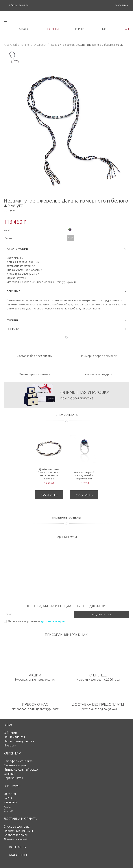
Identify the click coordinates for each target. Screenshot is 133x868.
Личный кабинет (15, 839)
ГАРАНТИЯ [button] (66, 320)
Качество (10, 802)
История (10, 794)
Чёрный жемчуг (66, 537)
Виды (8, 798)
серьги (80, 29)
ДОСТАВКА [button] (66, 329)
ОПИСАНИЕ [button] (66, 291)
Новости (10, 745)
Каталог (25, 45)
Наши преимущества (19, 741)
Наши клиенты (14, 737)
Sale (127, 29)
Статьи (8, 811)
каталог (23, 29)
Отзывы (9, 774)
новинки (52, 29)
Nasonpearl (10, 45)
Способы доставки (17, 826)
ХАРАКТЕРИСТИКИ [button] (66, 249)
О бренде (11, 733)
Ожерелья (40, 45)
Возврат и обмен (16, 835)
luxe (104, 29)
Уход (7, 806)
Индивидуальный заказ (21, 769)
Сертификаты (13, 778)
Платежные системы (18, 831)
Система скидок (15, 765)
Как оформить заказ (18, 761)
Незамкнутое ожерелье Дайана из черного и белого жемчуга (87, 45)
